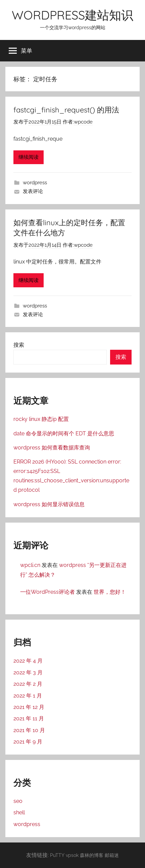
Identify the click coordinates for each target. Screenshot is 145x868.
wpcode (83, 122)
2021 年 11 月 (29, 718)
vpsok (72, 855)
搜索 (19, 345)
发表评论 (33, 191)
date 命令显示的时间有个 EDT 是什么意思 (64, 433)
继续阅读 (29, 157)
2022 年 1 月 (28, 696)
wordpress (35, 183)
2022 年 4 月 (28, 661)
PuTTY (57, 855)
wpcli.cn (30, 565)
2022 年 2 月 (28, 684)
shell (19, 812)
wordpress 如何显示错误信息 (49, 504)
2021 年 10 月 (29, 730)
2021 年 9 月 (28, 742)
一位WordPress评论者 (47, 592)
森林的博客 (92, 855)
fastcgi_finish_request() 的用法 (66, 110)
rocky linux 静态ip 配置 (41, 419)
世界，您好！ (110, 592)
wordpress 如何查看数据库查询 (52, 448)
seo (18, 801)
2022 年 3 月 (28, 672)
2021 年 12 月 (29, 707)
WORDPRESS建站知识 (72, 15)
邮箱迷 (112, 855)
